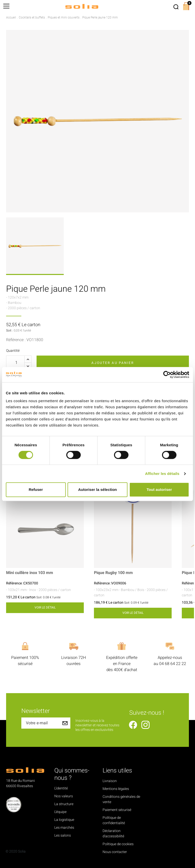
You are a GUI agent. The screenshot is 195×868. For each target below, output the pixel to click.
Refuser (36, 490)
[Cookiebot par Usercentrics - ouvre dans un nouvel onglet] (167, 375)
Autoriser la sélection (98, 490)
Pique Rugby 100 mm (113, 573)
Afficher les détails (162, 474)
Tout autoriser (159, 490)
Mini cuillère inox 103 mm (30, 573)
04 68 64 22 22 (173, 664)
